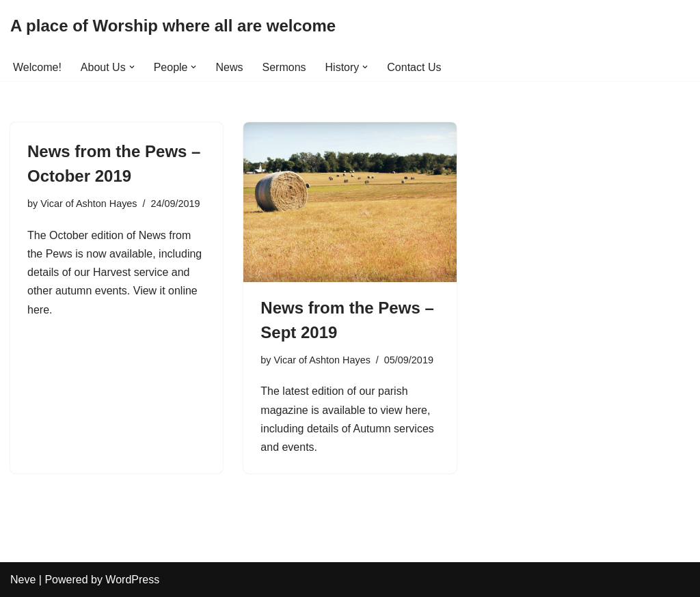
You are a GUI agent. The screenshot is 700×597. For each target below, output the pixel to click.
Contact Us (414, 67)
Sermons (284, 67)
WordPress (132, 580)
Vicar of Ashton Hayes (89, 204)
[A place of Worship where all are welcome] (173, 26)
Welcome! (37, 67)
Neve (23, 580)
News (229, 67)
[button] (132, 67)
